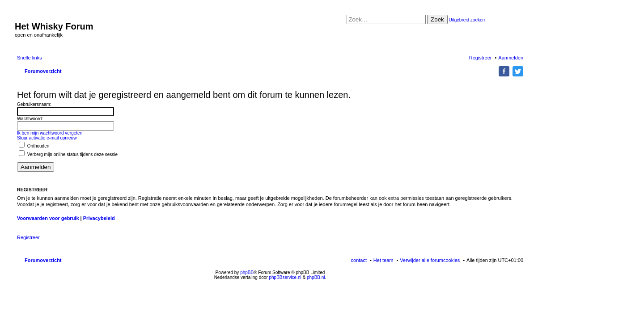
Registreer (28, 237)
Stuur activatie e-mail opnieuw (47, 138)
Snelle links (30, 58)
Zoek (437, 19)
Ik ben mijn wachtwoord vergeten (50, 133)
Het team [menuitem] (383, 260)
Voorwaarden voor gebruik (48, 218)
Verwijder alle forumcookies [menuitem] (430, 260)
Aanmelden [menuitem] (511, 58)
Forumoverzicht (43, 260)
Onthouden (34, 146)
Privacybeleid (99, 218)
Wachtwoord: (30, 119)
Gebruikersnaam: (34, 104)
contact (359, 260)
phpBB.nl (316, 277)
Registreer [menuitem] (481, 58)
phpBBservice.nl (285, 277)
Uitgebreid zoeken (467, 20)
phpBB (247, 272)
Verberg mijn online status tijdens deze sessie (68, 154)
